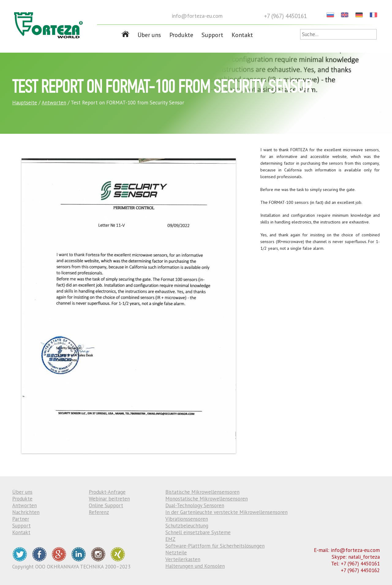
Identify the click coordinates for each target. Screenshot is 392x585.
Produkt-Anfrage (107, 492)
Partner (21, 519)
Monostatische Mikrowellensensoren (207, 499)
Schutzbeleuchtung (187, 526)
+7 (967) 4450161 (285, 16)
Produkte (181, 35)
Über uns (149, 35)
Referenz (99, 512)
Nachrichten (26, 512)
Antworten (54, 103)
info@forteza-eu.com (197, 16)
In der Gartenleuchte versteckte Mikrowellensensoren (226, 512)
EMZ (170, 539)
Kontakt (242, 35)
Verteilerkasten (183, 559)
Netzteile (176, 553)
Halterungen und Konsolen (195, 566)
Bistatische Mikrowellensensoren (202, 492)
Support (212, 35)
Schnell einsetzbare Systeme (198, 532)
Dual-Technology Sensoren (195, 505)
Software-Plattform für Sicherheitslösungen (215, 546)
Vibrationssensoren (187, 519)
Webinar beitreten (109, 499)
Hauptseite (25, 103)
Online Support (106, 505)
